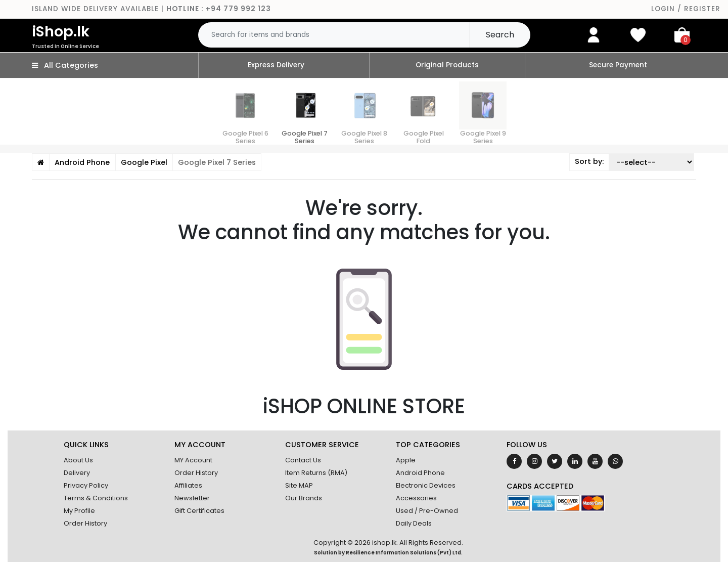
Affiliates (188, 485)
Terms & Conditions (96, 498)
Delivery (77, 473)
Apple (406, 460)
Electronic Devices (426, 485)
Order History (85, 523)
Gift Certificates (199, 511)
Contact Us (303, 460)
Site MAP (299, 485)
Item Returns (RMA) (316, 473)
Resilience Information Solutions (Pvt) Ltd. (404, 553)
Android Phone (420, 473)
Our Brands (304, 498)
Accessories (416, 498)
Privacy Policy (86, 485)
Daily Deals (414, 523)
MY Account (193, 460)
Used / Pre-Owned (427, 511)
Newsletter (192, 498)
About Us (78, 460)
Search (500, 35)
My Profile (79, 511)
